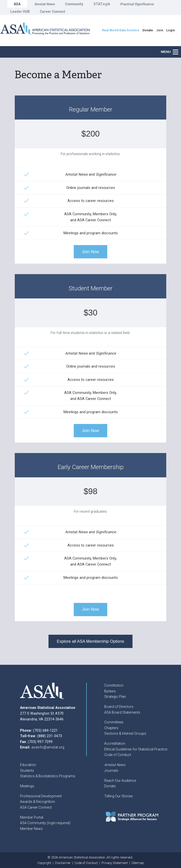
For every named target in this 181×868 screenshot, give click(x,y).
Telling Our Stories (118, 796)
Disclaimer (63, 863)
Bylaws (110, 691)
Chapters (111, 728)
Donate (110, 786)
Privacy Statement (115, 863)
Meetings (27, 786)
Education (28, 765)
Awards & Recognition (37, 802)
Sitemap (138, 863)
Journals (111, 771)
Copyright (44, 863)
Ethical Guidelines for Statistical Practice (136, 749)
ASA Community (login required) (45, 823)
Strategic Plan (115, 697)
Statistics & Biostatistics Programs (48, 776)
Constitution (114, 685)
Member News (31, 829)
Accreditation (115, 743)
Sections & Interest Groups (125, 733)
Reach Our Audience (120, 781)
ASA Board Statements (122, 712)
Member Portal (32, 817)
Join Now (90, 252)
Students (27, 771)
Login (170, 30)
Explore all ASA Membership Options (90, 641)
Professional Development (41, 796)
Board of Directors (119, 707)
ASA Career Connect (36, 807)
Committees (114, 722)
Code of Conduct (118, 755)
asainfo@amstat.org (48, 747)
